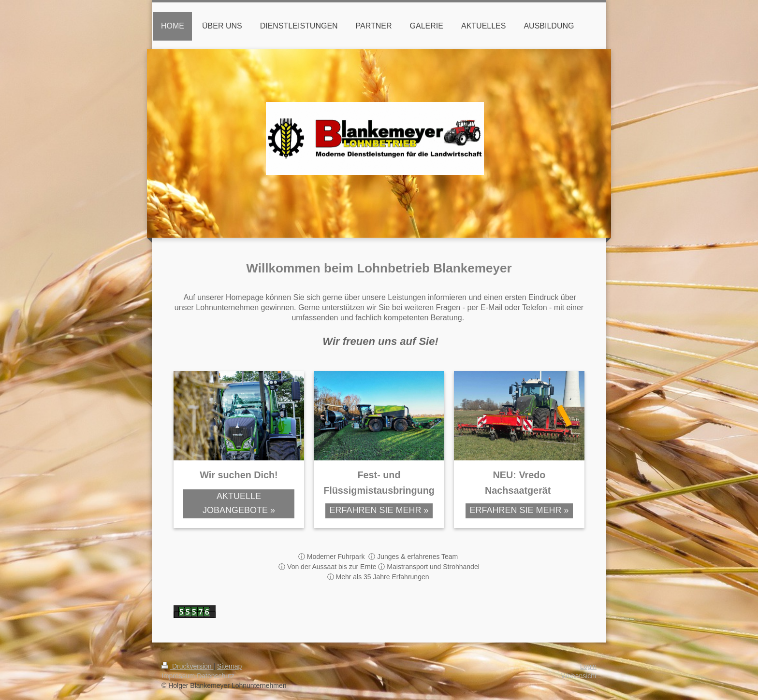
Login (588, 666)
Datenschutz (216, 676)
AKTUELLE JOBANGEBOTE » (239, 503)
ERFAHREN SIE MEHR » (379, 510)
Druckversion (187, 666)
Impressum (178, 676)
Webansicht (579, 676)
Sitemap (229, 666)
